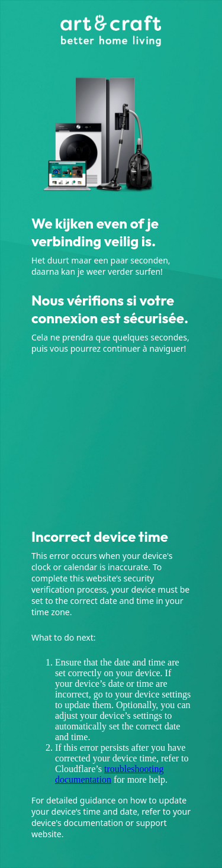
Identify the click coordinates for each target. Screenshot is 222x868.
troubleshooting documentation (110, 774)
